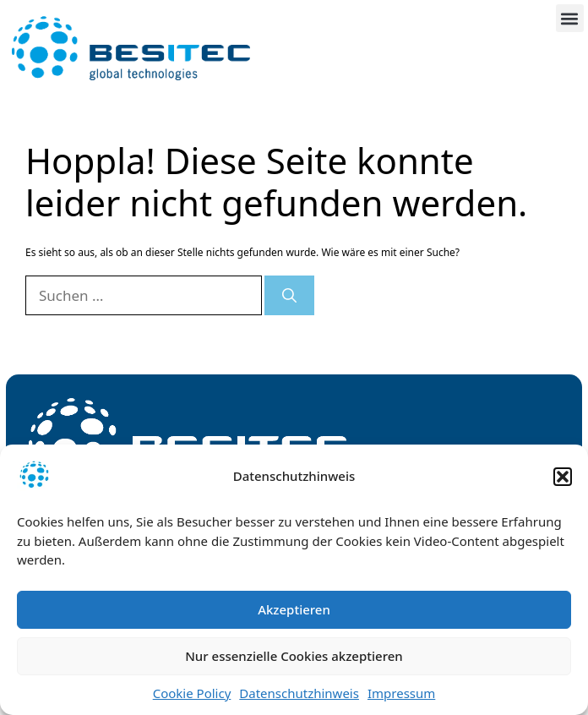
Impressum (401, 693)
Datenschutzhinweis (299, 693)
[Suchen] (289, 296)
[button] (563, 477)
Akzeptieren (294, 609)
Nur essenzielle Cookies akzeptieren (294, 656)
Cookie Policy (192, 693)
